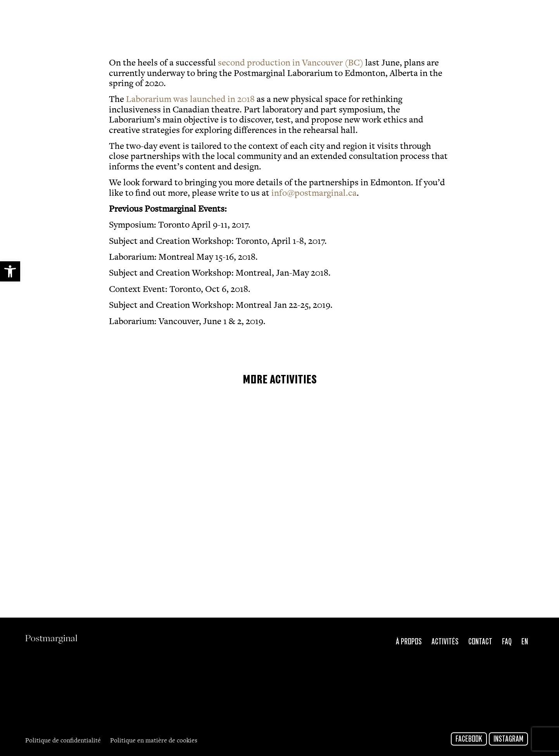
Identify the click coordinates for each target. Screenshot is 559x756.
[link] (10, 271)
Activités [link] (445, 642)
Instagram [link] (508, 739)
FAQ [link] (507, 642)
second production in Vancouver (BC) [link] (290, 64)
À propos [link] (409, 642)
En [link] (525, 642)
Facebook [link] (469, 739)
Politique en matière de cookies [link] (154, 741)
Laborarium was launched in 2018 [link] (190, 100)
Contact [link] (480, 642)
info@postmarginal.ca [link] (314, 194)
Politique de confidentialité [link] (64, 741)
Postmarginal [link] (77, 16)
